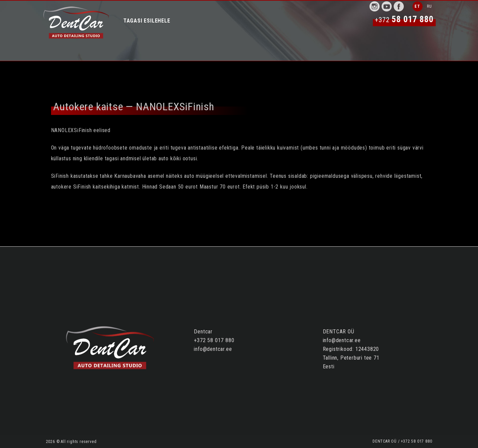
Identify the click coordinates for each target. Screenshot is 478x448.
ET (417, 6)
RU (430, 6)
